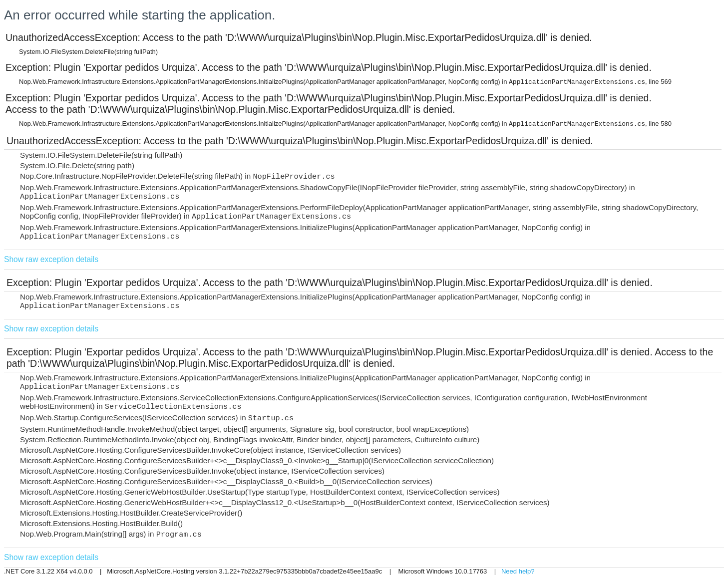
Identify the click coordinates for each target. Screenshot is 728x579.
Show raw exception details (51, 259)
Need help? (518, 571)
